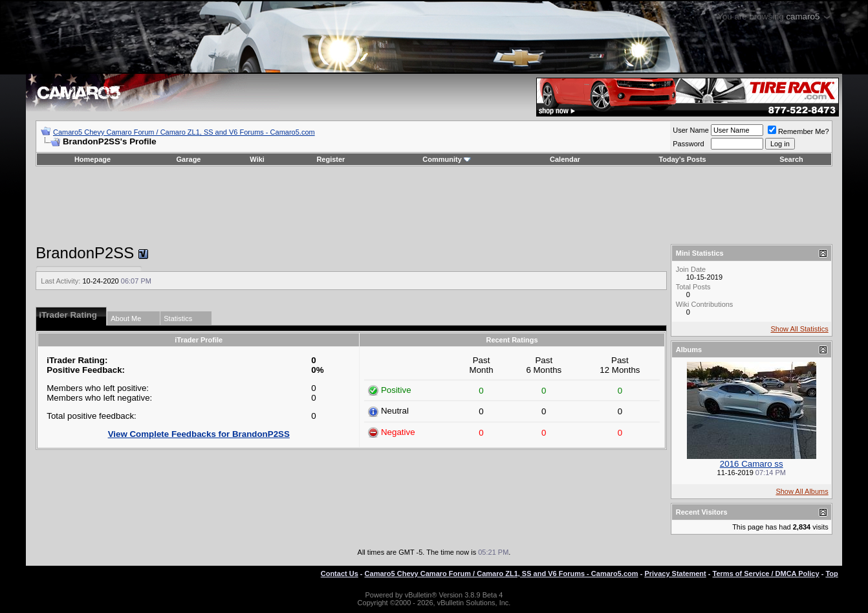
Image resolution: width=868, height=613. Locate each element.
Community (447, 159)
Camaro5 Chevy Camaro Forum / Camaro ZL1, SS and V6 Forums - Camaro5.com (184, 132)
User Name (691, 130)
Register (331, 159)
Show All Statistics (799, 329)
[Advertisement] (434, 205)
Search (791, 159)
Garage (189, 159)
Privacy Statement (675, 574)
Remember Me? (798, 131)
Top (831, 574)
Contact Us (340, 574)
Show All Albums (802, 491)
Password (688, 144)
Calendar (565, 159)
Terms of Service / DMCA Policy (766, 574)
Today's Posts (682, 159)
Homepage (92, 159)
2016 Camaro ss (752, 464)
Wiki (257, 159)
